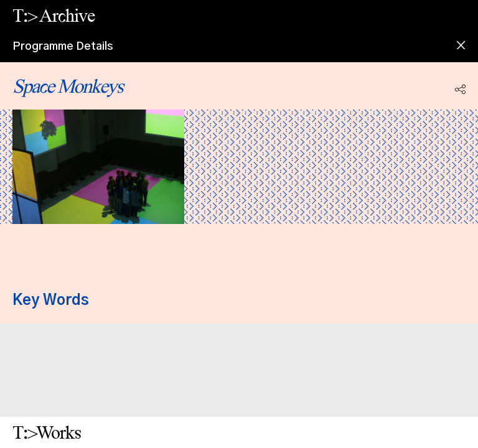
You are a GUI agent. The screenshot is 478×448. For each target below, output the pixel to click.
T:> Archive (54, 15)
